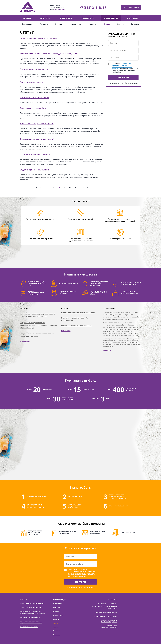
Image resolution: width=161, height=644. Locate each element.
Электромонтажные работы (33, 108)
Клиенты (135, 24)
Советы (121, 24)
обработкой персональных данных (122, 68)
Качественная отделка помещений (37, 123)
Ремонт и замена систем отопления (76, 325)
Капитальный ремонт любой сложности (78, 313)
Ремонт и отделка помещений (34, 98)
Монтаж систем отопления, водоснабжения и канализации (80, 240)
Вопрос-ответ (76, 24)
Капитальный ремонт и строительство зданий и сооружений (49, 54)
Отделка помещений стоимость (35, 154)
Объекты (45, 18)
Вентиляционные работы (120, 239)
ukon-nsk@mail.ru (60, 9)
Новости (93, 24)
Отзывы (59, 24)
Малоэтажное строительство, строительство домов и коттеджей (120, 220)
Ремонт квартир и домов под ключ (41, 219)
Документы (88, 18)
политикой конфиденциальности (122, 64)
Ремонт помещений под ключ (34, 69)
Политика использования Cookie (106, 616)
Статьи (107, 24)
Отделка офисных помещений (34, 170)
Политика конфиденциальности (106, 612)
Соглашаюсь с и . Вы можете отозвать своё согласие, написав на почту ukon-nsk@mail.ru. (125, 68)
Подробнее (107, 350)
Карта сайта (113, 599)
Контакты (133, 18)
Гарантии (44, 24)
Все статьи (66, 331)
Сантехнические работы (31, 82)
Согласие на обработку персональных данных (109, 621)
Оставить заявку (131, 8)
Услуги (27, 18)
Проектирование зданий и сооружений (39, 38)
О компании (111, 18)
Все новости (25, 341)
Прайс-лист (66, 18)
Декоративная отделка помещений (37, 139)
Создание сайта (111, 626)
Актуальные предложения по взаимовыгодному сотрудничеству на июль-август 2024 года (39, 325)
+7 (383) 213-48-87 (93, 8)
